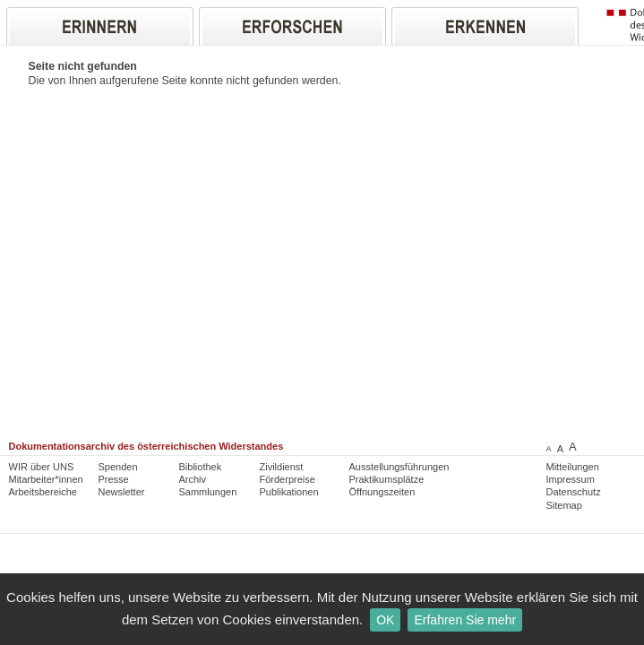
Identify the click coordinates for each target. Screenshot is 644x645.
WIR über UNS (42, 467)
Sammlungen (208, 492)
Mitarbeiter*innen (46, 479)
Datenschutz (574, 492)
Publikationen (289, 492)
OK (385, 620)
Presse (114, 479)
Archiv (193, 479)
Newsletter (122, 492)
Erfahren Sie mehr (465, 620)
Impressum (571, 479)
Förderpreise (288, 479)
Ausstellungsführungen (399, 467)
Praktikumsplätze (387, 479)
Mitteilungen (573, 467)
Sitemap (564, 505)
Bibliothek (201, 467)
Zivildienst (282, 467)
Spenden (118, 467)
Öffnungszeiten (382, 492)
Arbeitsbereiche (43, 492)
